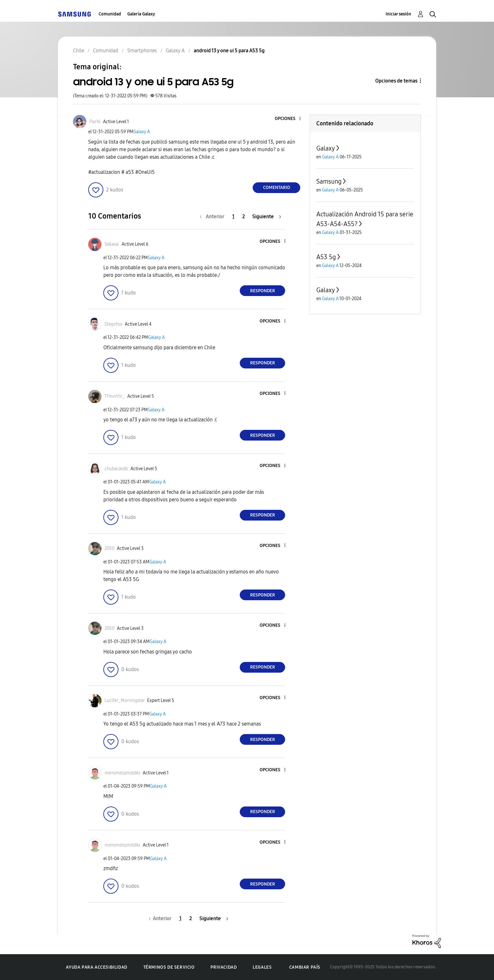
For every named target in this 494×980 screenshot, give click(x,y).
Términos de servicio (169, 967)
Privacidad (224, 967)
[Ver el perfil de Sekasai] (112, 244)
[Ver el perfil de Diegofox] (113, 324)
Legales (262, 967)
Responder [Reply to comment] (263, 291)
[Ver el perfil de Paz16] (95, 122)
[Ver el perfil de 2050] (109, 548)
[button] (290, 119)
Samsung (329, 181)
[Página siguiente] (267, 217)
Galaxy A (142, 132)
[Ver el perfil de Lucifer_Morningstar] (125, 701)
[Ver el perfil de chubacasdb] (116, 469)
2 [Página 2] (244, 217)
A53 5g (326, 257)
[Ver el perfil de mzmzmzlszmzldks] (122, 773)
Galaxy (326, 148)
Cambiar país (305, 967)
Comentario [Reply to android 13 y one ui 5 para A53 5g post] (277, 188)
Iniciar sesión (398, 14)
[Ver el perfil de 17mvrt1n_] (115, 396)
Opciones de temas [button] (396, 81)
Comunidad (110, 14)
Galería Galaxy (141, 14)
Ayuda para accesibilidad (96, 967)
